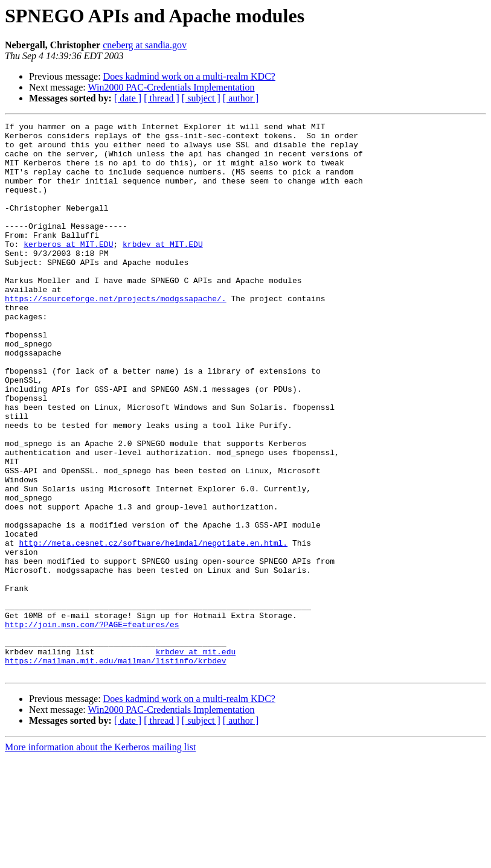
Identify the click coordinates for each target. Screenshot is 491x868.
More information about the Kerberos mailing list (100, 857)
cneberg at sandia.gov (145, 45)
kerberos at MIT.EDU (68, 269)
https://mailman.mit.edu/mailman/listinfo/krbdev (116, 769)
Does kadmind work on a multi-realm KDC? (189, 76)
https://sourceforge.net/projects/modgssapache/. (116, 334)
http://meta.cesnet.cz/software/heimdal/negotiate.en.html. (153, 628)
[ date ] (128, 98)
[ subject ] (201, 98)
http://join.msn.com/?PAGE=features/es (92, 726)
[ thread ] (162, 98)
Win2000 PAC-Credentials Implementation (171, 87)
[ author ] (241, 98)
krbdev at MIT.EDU (163, 269)
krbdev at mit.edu (196, 758)
